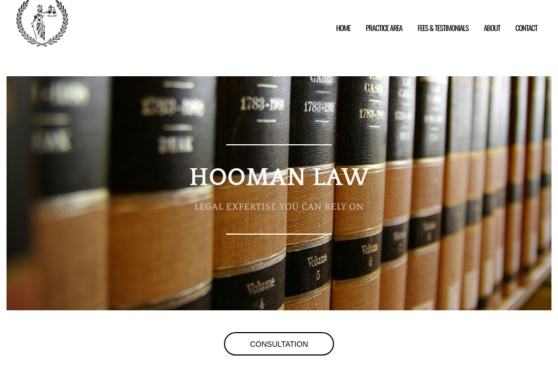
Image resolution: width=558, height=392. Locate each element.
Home (343, 27)
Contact (526, 27)
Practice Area (384, 27)
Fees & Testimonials (443, 27)
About (492, 27)
